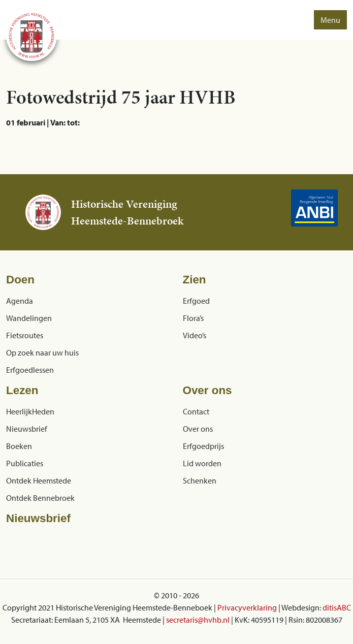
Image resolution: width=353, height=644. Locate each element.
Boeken (19, 446)
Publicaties (25, 463)
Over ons (198, 429)
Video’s (195, 335)
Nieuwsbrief (27, 429)
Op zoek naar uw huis (42, 352)
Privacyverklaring (247, 607)
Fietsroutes (25, 335)
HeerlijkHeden (30, 411)
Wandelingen (29, 318)
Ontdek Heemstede (39, 480)
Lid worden (202, 463)
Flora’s (193, 318)
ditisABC (337, 607)
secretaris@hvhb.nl (198, 620)
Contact (196, 411)
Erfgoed (196, 301)
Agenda (20, 301)
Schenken (200, 480)
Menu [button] (330, 20)
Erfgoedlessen (30, 370)
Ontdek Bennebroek (40, 498)
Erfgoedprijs (203, 446)
